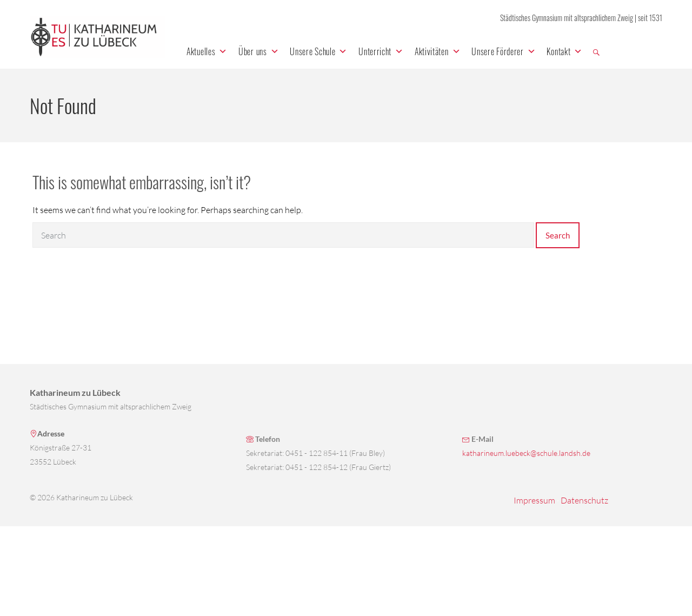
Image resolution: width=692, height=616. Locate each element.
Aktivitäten (438, 51)
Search (558, 235)
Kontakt (565, 51)
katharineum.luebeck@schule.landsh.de (526, 453)
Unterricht (381, 51)
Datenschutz (584, 500)
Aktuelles (207, 51)
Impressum (534, 500)
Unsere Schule (319, 51)
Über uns (259, 51)
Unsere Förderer (504, 51)
